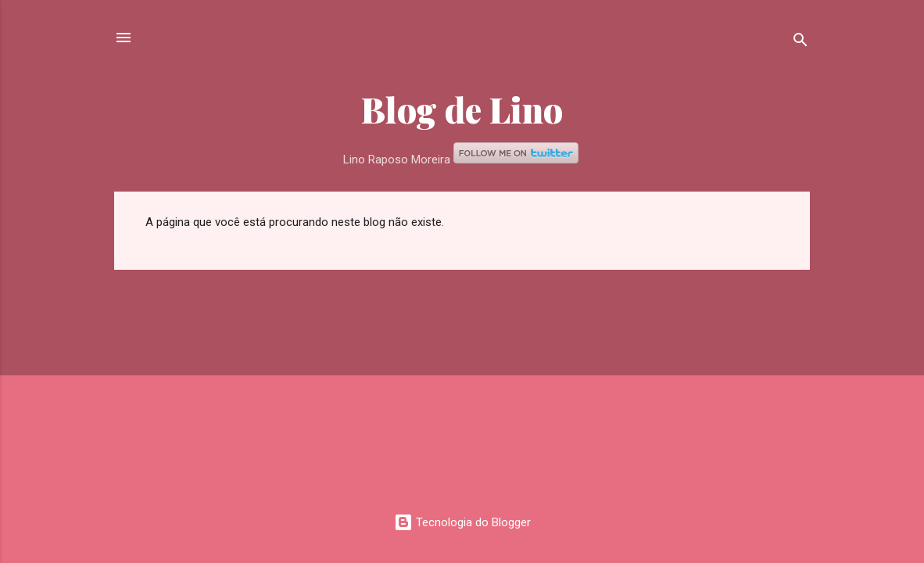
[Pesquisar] (800, 43)
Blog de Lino (462, 109)
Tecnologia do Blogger (462, 522)
